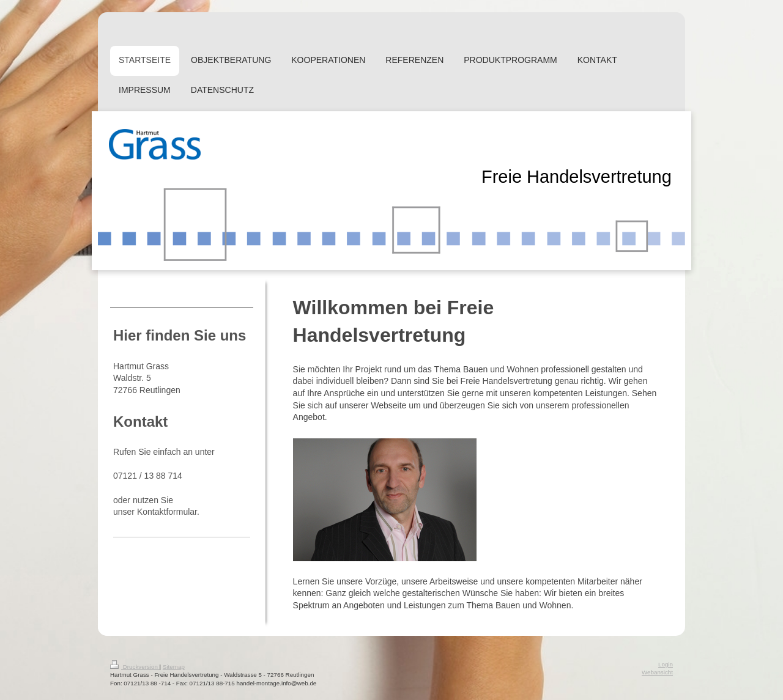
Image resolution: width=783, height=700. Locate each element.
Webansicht (657, 672)
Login (666, 664)
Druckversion (135, 667)
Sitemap (174, 667)
